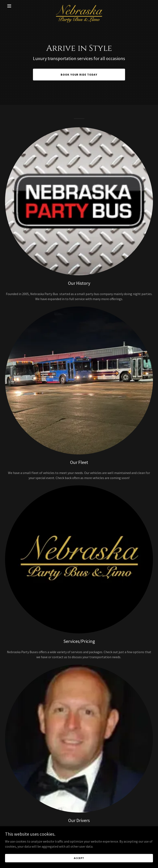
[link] (79, 6)
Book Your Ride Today (79, 75)
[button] (16, 6)
